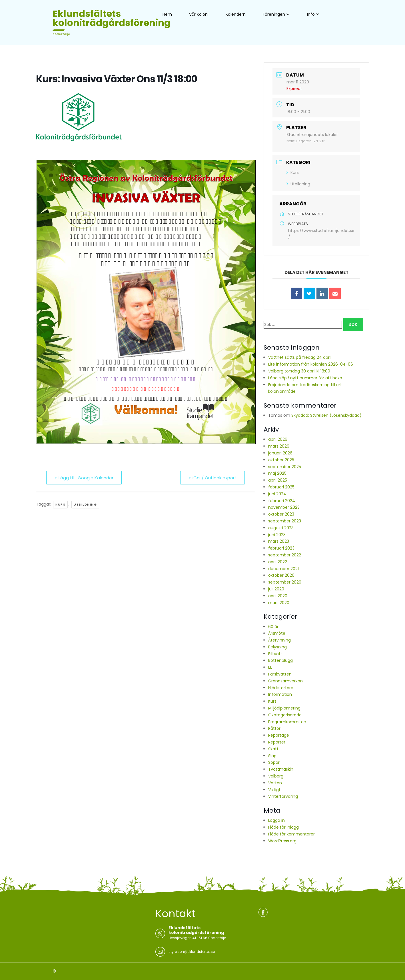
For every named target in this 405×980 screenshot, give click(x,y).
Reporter (277, 742)
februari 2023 (281, 548)
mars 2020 (279, 603)
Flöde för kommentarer (291, 834)
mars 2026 (279, 446)
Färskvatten (280, 674)
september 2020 (285, 582)
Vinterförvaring (283, 796)
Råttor (274, 728)
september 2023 (285, 521)
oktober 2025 (281, 460)
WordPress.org (282, 841)
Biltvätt (275, 654)
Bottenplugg (280, 660)
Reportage (279, 735)
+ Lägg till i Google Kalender (84, 478)
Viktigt (274, 790)
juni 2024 (277, 494)
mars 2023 (279, 541)
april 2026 (278, 439)
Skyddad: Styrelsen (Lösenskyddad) (326, 415)
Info (311, 14)
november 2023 (284, 507)
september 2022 (285, 555)
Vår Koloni (199, 14)
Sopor (274, 762)
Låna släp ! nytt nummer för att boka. (306, 378)
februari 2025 (281, 487)
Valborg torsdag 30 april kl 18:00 (299, 371)
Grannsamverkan (285, 681)
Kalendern (236, 14)
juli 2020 (276, 589)
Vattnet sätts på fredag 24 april (300, 357)
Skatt (273, 749)
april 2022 (278, 562)
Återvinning (279, 640)
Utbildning (85, 504)
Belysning (277, 647)
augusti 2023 (281, 528)
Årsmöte (277, 633)
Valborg (276, 776)
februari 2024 (282, 501)
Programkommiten (287, 722)
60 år (273, 627)
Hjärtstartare (281, 688)
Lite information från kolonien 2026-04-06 (311, 364)
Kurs (60, 504)
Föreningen (274, 14)
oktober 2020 (281, 575)
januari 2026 (280, 453)
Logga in (276, 820)
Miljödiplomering (284, 708)
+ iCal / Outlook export (212, 478)
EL (270, 667)
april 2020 (278, 596)
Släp (272, 756)
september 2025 (285, 467)
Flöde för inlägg (283, 827)
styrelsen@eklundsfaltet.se (192, 952)
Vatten (275, 783)
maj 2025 (277, 473)
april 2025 (278, 480)
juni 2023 (277, 535)
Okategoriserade (285, 715)
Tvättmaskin (281, 769)
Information (280, 694)
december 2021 (283, 569)
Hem (167, 14)
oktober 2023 (281, 514)
